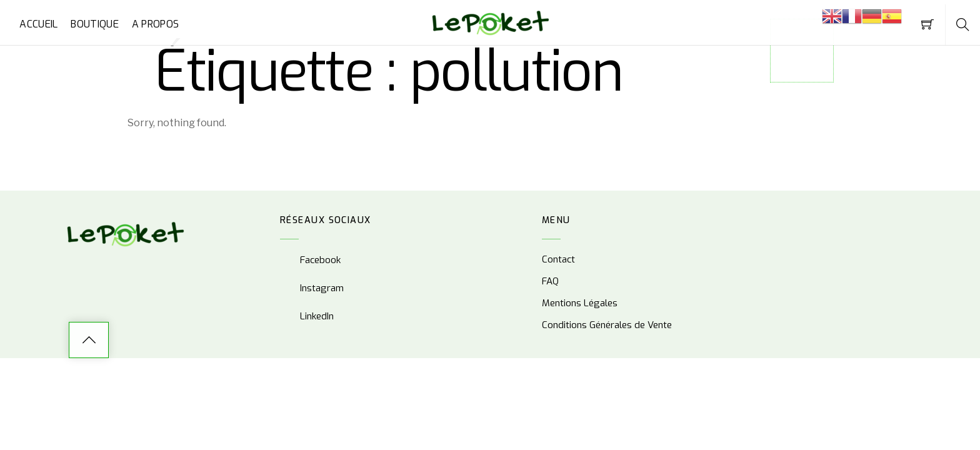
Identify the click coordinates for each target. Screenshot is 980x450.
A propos (156, 24)
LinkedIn (307, 316)
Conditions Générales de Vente (607, 325)
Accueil (38, 24)
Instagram (312, 288)
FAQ (550, 281)
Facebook (310, 260)
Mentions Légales (580, 303)
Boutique (95, 24)
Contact (558, 259)
